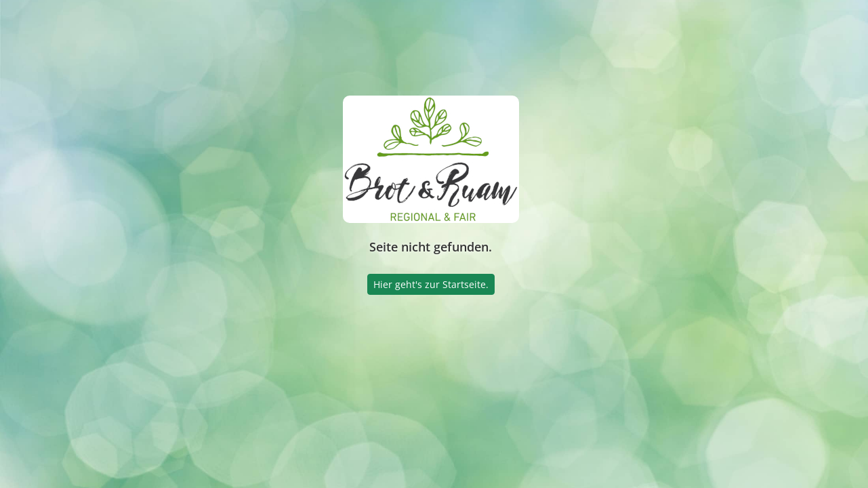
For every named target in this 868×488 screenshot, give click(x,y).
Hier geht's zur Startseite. (431, 284)
